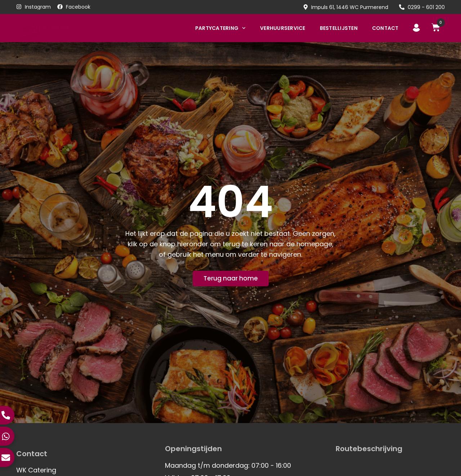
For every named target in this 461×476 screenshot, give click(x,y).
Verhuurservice (283, 28)
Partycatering (220, 28)
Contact (385, 28)
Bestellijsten (339, 28)
